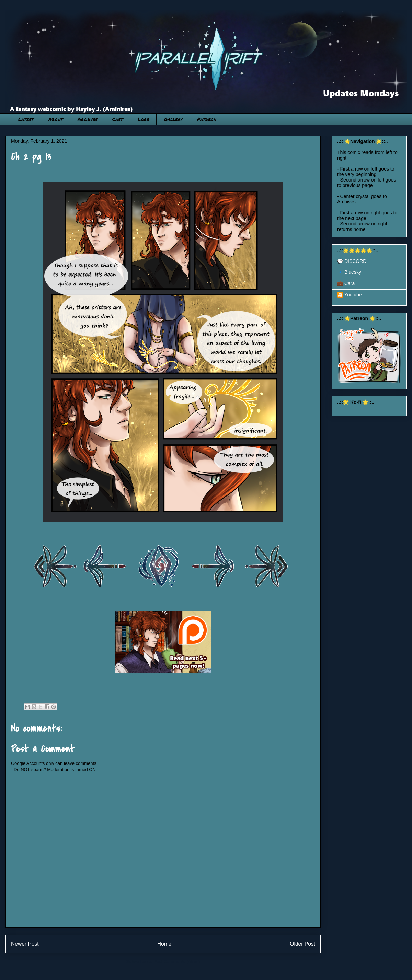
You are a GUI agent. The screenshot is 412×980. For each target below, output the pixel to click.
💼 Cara (346, 283)
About (56, 119)
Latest (26, 119)
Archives (88, 119)
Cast (118, 119)
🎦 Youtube (350, 295)
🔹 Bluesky (349, 272)
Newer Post (25, 944)
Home (164, 944)
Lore (143, 119)
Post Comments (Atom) (177, 962)
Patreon (207, 119)
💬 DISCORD (352, 261)
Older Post (302, 944)
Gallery (173, 119)
